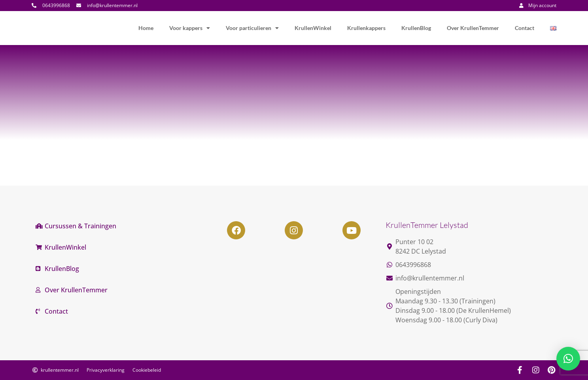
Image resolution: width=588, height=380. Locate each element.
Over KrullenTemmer (473, 28)
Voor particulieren (252, 28)
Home (146, 28)
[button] (568, 359)
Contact (525, 28)
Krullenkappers (366, 28)
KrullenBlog (416, 28)
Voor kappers (190, 28)
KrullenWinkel (313, 28)
